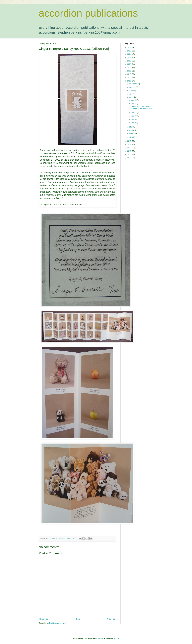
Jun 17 (134, 113)
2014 (129, 145)
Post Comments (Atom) (58, 623)
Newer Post (44, 619)
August (132, 91)
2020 (129, 68)
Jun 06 (134, 123)
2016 (129, 81)
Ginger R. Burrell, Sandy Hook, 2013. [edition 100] (142, 107)
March (132, 134)
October (133, 87)
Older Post (111, 619)
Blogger (116, 638)
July (131, 94)
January (133, 137)
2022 (129, 61)
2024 (129, 54)
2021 (129, 64)
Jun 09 (134, 116)
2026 (129, 47)
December (134, 84)
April (131, 130)
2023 (129, 57)
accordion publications (88, 13)
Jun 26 (134, 100)
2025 (129, 51)
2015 (129, 141)
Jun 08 (134, 119)
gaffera (100, 638)
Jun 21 (134, 104)
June (131, 97)
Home (78, 619)
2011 (129, 155)
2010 (129, 158)
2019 (129, 71)
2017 (129, 78)
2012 (129, 151)
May (131, 127)
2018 (129, 74)
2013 (129, 148)
